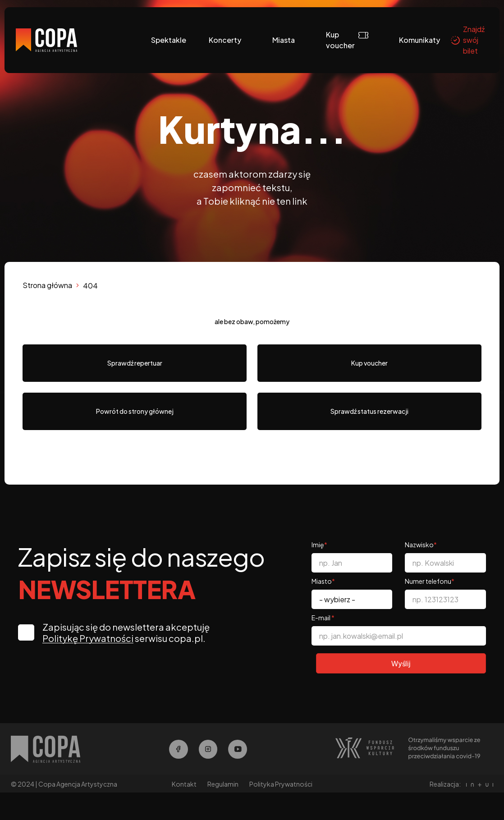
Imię (319, 545)
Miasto (323, 581)
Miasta (284, 40)
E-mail (323, 618)
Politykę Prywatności (90, 638)
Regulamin (223, 785)
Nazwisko (421, 545)
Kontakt (184, 785)
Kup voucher (340, 40)
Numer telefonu (430, 581)
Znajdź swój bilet (467, 40)
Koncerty (225, 40)
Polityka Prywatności (281, 785)
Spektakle (169, 40)
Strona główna (47, 285)
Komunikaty (419, 40)
